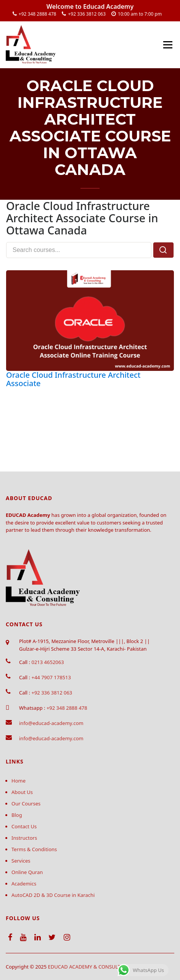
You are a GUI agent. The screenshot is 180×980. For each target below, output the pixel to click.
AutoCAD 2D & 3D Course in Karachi (53, 895)
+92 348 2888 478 (38, 14)
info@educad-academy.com (51, 723)
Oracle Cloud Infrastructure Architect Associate (73, 379)
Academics (24, 884)
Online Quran (27, 872)
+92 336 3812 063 (87, 14)
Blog (17, 815)
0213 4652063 (47, 662)
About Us (22, 792)
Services (21, 861)
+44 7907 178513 (51, 677)
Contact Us (24, 826)
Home (18, 781)
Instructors (24, 838)
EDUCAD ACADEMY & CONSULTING (89, 967)
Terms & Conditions (34, 849)
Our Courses (26, 804)
